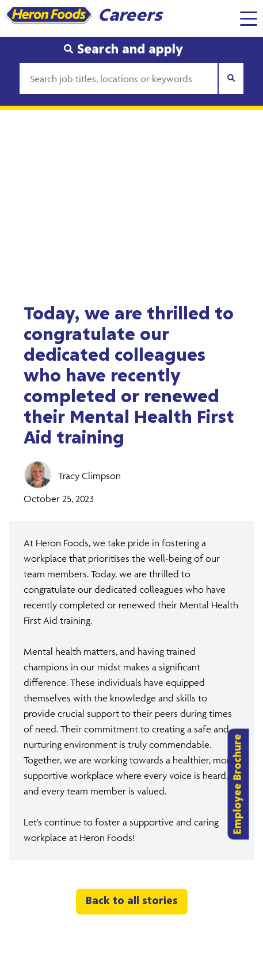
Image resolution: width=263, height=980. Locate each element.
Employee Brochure (238, 784)
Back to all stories (132, 901)
